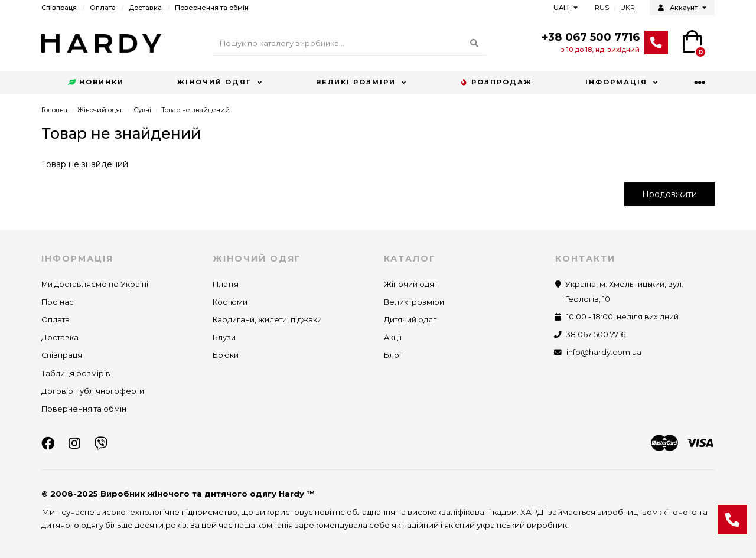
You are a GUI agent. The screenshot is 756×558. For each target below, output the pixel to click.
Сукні (142, 110)
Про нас (58, 302)
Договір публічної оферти (93, 391)
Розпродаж (496, 83)
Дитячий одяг (410, 320)
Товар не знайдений (195, 110)
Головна (54, 110)
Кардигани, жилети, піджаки (267, 320)
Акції (393, 337)
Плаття (226, 284)
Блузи (224, 337)
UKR (628, 8)
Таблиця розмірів (76, 373)
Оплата (103, 8)
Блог (393, 355)
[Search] (349, 44)
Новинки (96, 83)
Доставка (145, 8)
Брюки (226, 355)
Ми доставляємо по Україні (95, 284)
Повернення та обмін (212, 8)
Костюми (230, 302)
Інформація (616, 82)
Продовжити (669, 194)
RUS (602, 8)
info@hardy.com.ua (604, 352)
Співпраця (59, 8)
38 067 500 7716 (596, 335)
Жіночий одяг (214, 82)
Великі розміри (356, 82)
